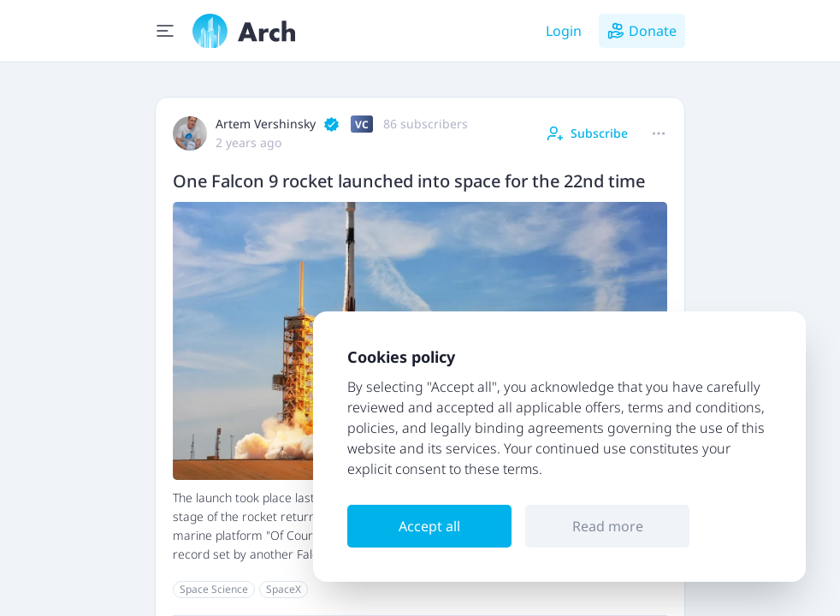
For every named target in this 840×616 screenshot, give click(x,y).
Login (564, 31)
